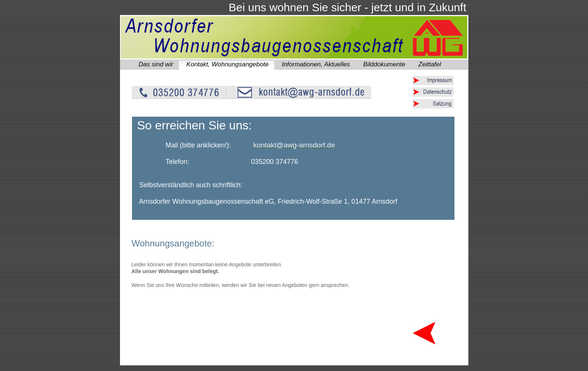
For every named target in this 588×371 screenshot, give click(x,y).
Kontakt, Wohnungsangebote (227, 64)
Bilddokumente (384, 64)
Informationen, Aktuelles (316, 64)
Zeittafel (430, 64)
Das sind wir (156, 64)
